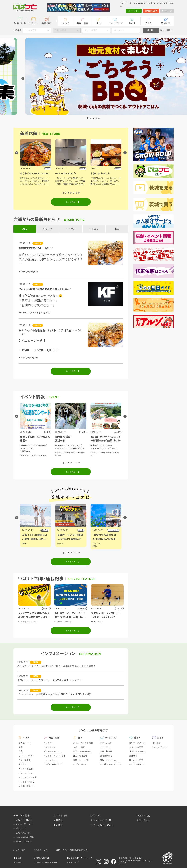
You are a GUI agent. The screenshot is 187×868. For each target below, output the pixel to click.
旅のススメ (21, 828)
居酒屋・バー (25, 743)
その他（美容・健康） (54, 764)
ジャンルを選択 (91, 30)
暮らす (132, 23)
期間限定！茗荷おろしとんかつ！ (36, 248)
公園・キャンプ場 (81, 760)
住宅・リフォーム (137, 751)
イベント (33, 23)
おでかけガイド (23, 833)
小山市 (116, 530)
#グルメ (94, 455)
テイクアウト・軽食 (27, 777)
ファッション (106, 743)
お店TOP (47, 23)
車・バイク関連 (136, 760)
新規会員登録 (151, 11)
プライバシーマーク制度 (129, 858)
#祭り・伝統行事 (113, 453)
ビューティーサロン (53, 751)
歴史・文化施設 (80, 756)
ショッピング (116, 23)
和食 (21, 751)
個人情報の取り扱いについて (80, 858)
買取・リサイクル (108, 760)
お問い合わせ (144, 820)
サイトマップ (73, 862)
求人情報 (165, 23)
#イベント (26, 544)
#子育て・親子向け (74, 456)
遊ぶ (99, 23)
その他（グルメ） (26, 786)
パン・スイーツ (26, 773)
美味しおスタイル (24, 841)
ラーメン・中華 (26, 756)
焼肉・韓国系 (25, 760)
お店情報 (58, 820)
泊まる (149, 23)
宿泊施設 (156, 743)
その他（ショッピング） (111, 764)
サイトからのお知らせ (102, 825)
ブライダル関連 (136, 747)
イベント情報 (61, 815)
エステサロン (50, 747)
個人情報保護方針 (41, 858)
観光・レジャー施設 (82, 751)
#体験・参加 (60, 456)
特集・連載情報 (22, 815)
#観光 (59, 544)
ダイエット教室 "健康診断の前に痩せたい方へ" (45, 289)
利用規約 (17, 862)
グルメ (66, 23)
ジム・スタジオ (51, 760)
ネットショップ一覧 (101, 820)
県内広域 (45, 530)
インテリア (105, 747)
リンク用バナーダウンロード (46, 862)
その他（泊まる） (160, 747)
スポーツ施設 (79, 747)
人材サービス (19, 850)
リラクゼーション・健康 (55, 756)
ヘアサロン (49, 743)
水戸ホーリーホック (25, 824)
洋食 (21, 747)
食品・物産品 (106, 751)
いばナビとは (144, 815)
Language (167, 11)
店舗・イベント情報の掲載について (72, 850)
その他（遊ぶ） (80, 764)
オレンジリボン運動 (25, 837)
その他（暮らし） (137, 764)
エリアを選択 (30, 30)
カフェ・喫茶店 (26, 769)
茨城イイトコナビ (24, 820)
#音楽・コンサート (28, 456)
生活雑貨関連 (106, 756)
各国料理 (23, 764)
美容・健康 (82, 23)
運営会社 (17, 858)
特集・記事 (20, 23)
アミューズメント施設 (83, 743)
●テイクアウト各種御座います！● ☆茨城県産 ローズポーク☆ (50, 332)
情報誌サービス (41, 850)
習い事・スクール (137, 743)
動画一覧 (95, 815)
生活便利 (133, 756)
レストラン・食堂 (26, 782)
